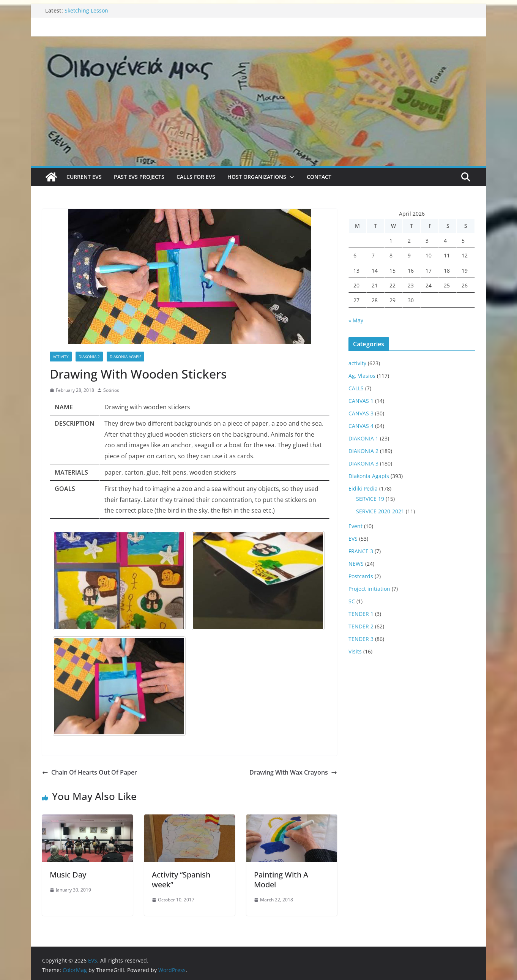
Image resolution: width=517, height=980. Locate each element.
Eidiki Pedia (363, 488)
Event (355, 526)
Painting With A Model (281, 880)
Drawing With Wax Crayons (293, 772)
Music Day (68, 875)
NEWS (356, 564)
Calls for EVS (196, 177)
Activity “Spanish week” (181, 880)
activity (61, 357)
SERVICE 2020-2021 (380, 511)
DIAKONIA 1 (363, 438)
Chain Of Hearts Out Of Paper (90, 772)
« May (356, 320)
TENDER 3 (361, 639)
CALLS (356, 388)
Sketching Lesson (86, 10)
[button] (290, 177)
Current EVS (84, 177)
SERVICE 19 (370, 499)
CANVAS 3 (361, 413)
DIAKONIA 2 (89, 357)
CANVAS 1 (361, 401)
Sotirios (111, 390)
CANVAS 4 (361, 426)
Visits (355, 651)
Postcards (361, 576)
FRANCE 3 (361, 551)
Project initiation (369, 589)
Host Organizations (257, 177)
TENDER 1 (361, 614)
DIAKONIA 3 (363, 463)
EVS (353, 539)
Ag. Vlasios (362, 376)
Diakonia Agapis (125, 357)
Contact (319, 177)
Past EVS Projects (139, 177)
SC (352, 601)
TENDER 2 (361, 626)
